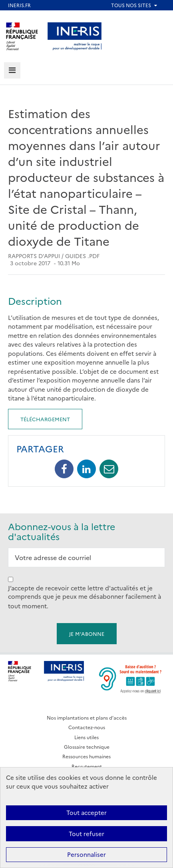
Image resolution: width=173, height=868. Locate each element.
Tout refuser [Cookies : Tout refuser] (86, 833)
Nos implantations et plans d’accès (87, 717)
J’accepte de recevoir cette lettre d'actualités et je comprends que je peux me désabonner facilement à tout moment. (85, 597)
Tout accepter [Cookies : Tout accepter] (86, 812)
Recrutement (87, 766)
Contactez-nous (87, 727)
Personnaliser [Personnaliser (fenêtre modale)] (86, 854)
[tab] (12, 70)
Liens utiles (86, 737)
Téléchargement (45, 419)
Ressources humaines (86, 756)
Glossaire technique (87, 747)
